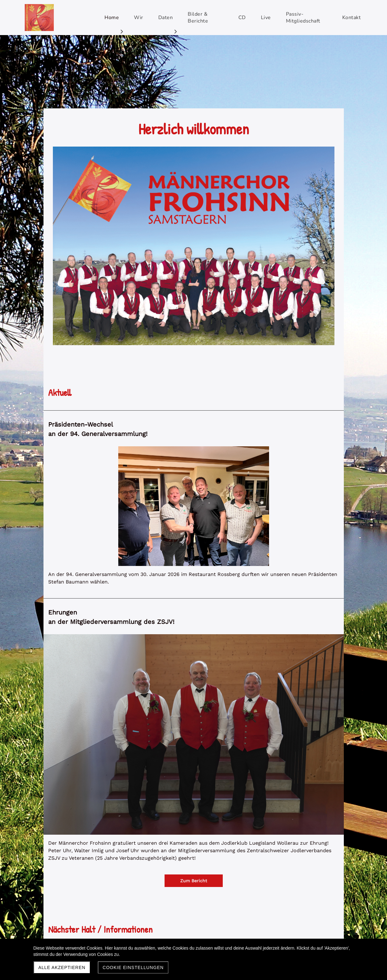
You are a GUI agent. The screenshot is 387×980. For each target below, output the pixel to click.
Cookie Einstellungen (133, 967)
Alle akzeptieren (62, 967)
